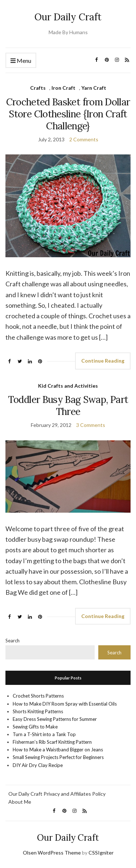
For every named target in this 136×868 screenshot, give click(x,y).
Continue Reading (103, 361)
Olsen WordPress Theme (52, 853)
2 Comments (84, 139)
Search (13, 641)
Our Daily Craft (68, 17)
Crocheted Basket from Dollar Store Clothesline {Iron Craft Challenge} (68, 114)
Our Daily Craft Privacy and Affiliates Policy (57, 794)
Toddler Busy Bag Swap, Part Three (68, 405)
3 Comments (91, 425)
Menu (21, 61)
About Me (20, 802)
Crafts (38, 88)
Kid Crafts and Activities (68, 386)
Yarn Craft (94, 88)
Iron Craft (63, 88)
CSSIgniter (101, 853)
